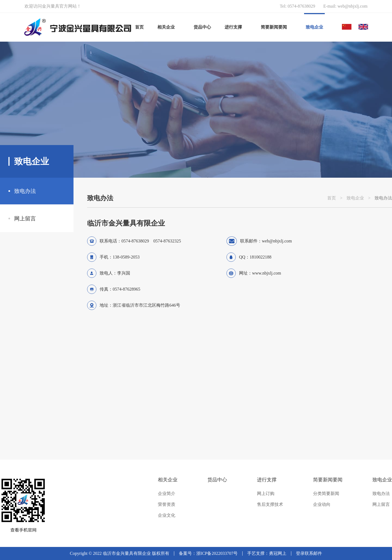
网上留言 (25, 219)
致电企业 (355, 198)
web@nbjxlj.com (353, 6)
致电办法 (25, 191)
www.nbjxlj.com (267, 273)
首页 (139, 27)
